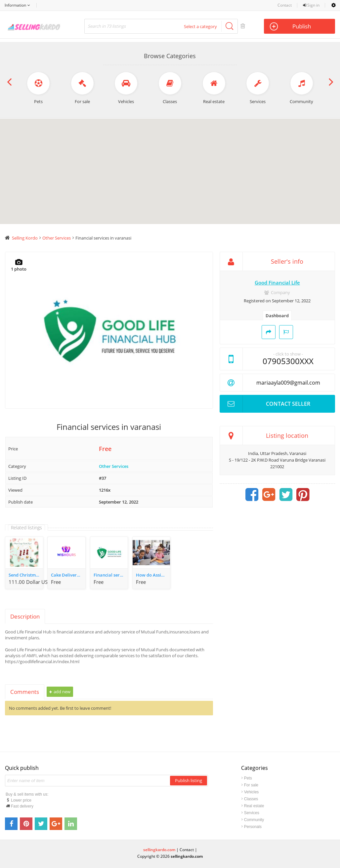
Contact (285, 5)
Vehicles (252, 792)
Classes (251, 799)
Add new (60, 692)
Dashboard (277, 316)
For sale (251, 785)
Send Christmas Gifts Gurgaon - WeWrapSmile (26, 575)
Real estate (254, 806)
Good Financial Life (277, 283)
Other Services (114, 466)
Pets (248, 778)
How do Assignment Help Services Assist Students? (153, 575)
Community (254, 820)
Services (252, 813)
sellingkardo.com (159, 850)
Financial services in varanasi (111, 575)
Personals (253, 827)
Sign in (311, 5)
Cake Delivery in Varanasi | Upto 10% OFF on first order (68, 575)
